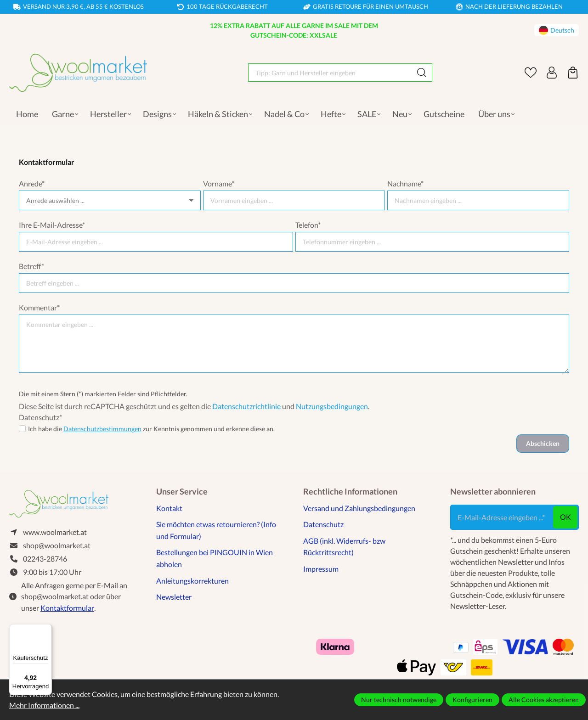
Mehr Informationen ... (44, 705)
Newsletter (174, 597)
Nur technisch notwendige (399, 700)
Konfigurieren (472, 700)
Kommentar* (39, 307)
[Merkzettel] (531, 73)
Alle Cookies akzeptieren (544, 700)
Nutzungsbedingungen (332, 406)
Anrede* (32, 183)
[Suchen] (422, 73)
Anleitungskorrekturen (192, 581)
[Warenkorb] (573, 73)
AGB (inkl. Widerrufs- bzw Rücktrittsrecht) (344, 547)
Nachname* (405, 183)
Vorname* (219, 183)
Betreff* (31, 266)
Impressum (321, 569)
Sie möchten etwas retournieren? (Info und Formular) (216, 530)
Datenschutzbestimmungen (102, 429)
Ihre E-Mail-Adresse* (52, 225)
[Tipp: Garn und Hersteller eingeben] (330, 73)
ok (565, 517)
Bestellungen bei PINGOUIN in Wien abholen (215, 558)
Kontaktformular (67, 608)
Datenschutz (323, 524)
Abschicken (543, 443)
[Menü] (46, 630)
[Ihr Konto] (552, 73)
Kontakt (169, 508)
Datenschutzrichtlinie (246, 406)
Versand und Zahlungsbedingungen (359, 508)
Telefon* (308, 225)
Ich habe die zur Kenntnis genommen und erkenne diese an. (151, 429)
